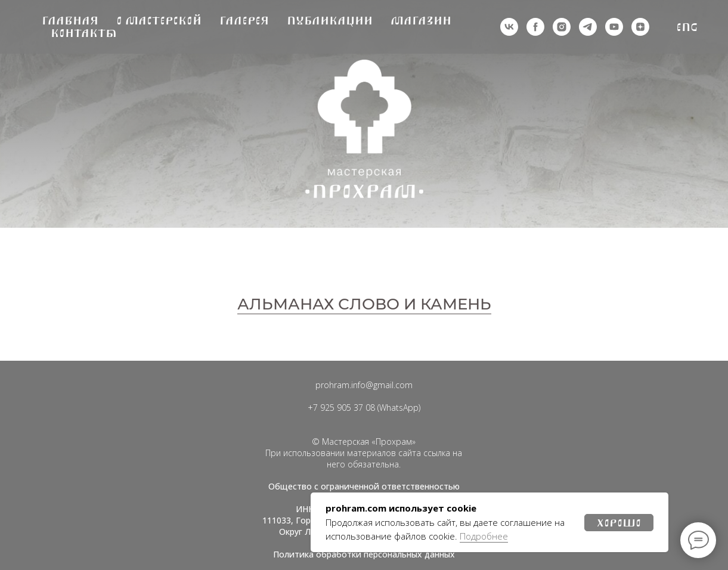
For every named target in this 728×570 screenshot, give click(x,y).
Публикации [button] (330, 21)
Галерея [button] (244, 21)
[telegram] (588, 27)
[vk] (509, 27)
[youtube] (614, 27)
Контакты (84, 33)
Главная (70, 21)
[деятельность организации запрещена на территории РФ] (535, 27)
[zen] (640, 27)
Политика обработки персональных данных (364, 554)
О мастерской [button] (159, 21)
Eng (687, 27)
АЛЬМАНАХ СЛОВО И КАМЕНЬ (364, 304)
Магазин (421, 21)
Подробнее (484, 536)
